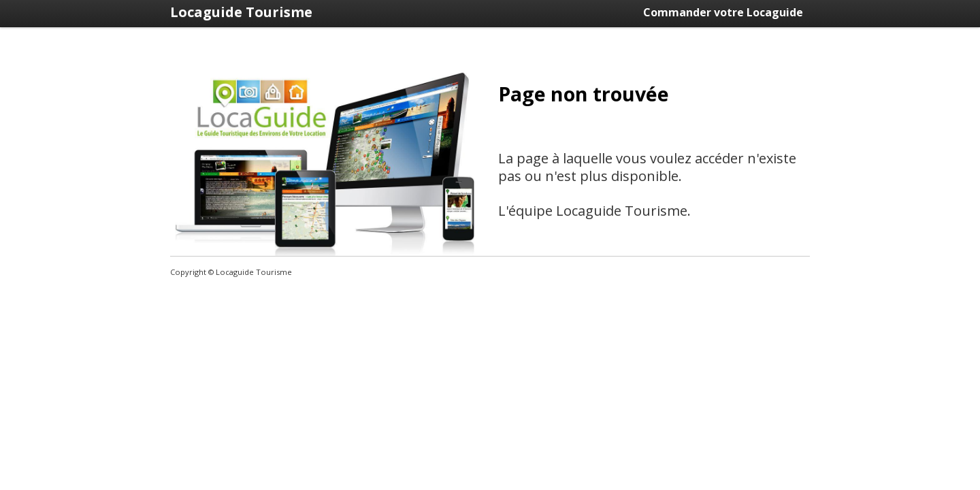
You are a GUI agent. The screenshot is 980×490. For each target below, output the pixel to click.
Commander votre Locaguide (723, 12)
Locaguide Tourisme (241, 12)
